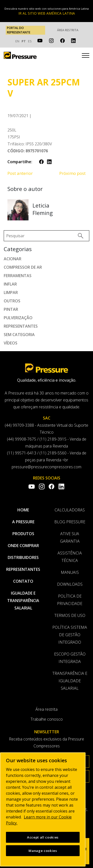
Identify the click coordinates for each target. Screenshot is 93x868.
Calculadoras (70, 510)
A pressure (23, 522)
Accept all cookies (43, 842)
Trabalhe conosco (47, 719)
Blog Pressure (70, 522)
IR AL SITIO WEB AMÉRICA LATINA (47, 13)
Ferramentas (18, 276)
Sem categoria (19, 335)
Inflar (10, 284)
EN (17, 41)
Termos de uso (70, 615)
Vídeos (11, 343)
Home (23, 510)
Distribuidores (23, 557)
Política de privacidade (70, 600)
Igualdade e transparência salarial (23, 601)
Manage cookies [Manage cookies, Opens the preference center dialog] (43, 855)
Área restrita (68, 30)
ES (30, 41)
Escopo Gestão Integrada (70, 658)
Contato (23, 581)
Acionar (13, 259)
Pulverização (18, 318)
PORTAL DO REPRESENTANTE (19, 30)
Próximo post (72, 173)
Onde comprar (23, 546)
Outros (12, 301)
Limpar (11, 292)
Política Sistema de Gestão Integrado (70, 635)
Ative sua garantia (70, 537)
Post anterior (20, 173)
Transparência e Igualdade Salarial (70, 681)
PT (24, 41)
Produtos (23, 534)
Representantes (21, 326)
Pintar (11, 309)
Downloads (70, 584)
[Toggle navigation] (86, 56)
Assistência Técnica (70, 557)
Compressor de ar (23, 267)
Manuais (70, 572)
